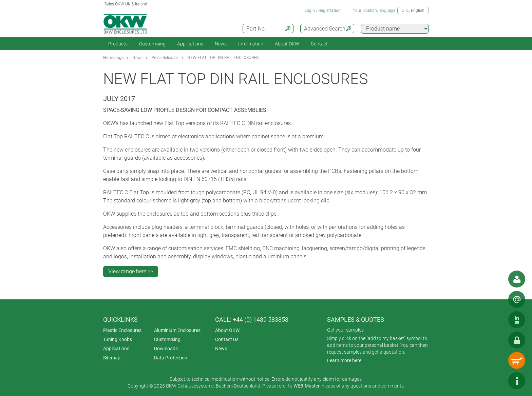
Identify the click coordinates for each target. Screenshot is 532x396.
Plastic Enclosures (122, 330)
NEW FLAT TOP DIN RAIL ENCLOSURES (223, 58)
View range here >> (131, 271)
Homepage (113, 58)
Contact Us (227, 339)
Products (118, 44)
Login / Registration (323, 11)
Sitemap (112, 358)
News (221, 44)
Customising (152, 44)
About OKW (227, 330)
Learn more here (344, 360)
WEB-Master (307, 386)
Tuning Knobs (118, 339)
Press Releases (165, 58)
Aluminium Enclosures (177, 330)
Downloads (166, 349)
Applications (190, 44)
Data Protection (171, 358)
